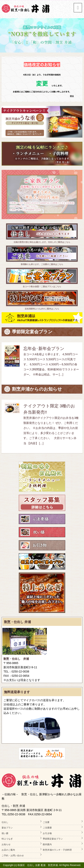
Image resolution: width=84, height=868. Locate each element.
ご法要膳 (47, 828)
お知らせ (6, 844)
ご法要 (46, 822)
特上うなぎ (7, 839)
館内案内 (47, 844)
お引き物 (47, 833)
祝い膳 (5, 833)
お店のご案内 (8, 850)
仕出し (5, 822)
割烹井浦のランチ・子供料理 (57, 850)
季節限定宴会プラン (53, 839)
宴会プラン (7, 828)
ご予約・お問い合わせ (13, 855)
